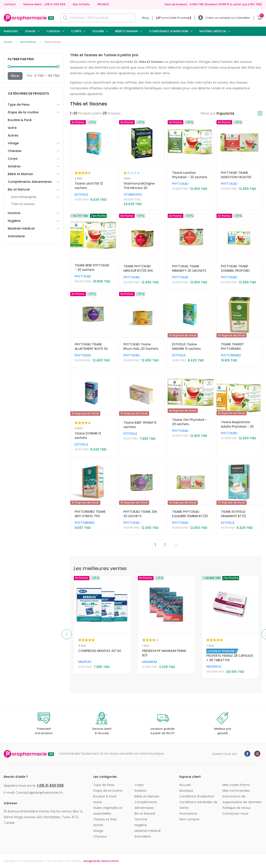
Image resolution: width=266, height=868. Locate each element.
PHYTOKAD (180, 184)
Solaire (98, 31)
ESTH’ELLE (82, 195)
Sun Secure (87, 662)
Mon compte (189, 819)
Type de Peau (19, 105)
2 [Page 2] (165, 545)
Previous (67, 634)
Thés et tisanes (23, 204)
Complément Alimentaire (169, 31)
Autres (13, 135)
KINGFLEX (149, 662)
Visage (30, 31)
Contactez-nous (235, 814)
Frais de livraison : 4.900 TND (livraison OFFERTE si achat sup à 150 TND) (213, 4)
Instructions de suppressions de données (242, 799)
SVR (98, 662)
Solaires (14, 166)
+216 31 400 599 (50, 785)
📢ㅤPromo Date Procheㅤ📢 (173, 18)
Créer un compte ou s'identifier (224, 18)
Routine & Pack (20, 120)
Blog (145, 18)
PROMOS (103, 4)
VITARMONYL (133, 195)
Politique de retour (237, 808)
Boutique (186, 791)
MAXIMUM (214, 662)
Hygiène (14, 221)
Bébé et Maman (126, 31)
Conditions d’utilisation (197, 796)
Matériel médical (213, 31)
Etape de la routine (23, 112)
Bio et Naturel (28, 42)
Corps (76, 31)
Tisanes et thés (105, 819)
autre (12, 128)
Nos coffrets (81, 4)
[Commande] (237, 114)
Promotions (188, 814)
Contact (10, 4)
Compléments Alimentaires (30, 182)
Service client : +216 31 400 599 (44, 4)
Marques (11, 31)
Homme (14, 213)
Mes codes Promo (236, 785)
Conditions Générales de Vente (198, 805)
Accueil (8, 42)
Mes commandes (236, 791)
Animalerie (16, 236)
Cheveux (53, 31)
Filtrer (15, 76)
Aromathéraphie (24, 197)
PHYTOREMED (231, 355)
